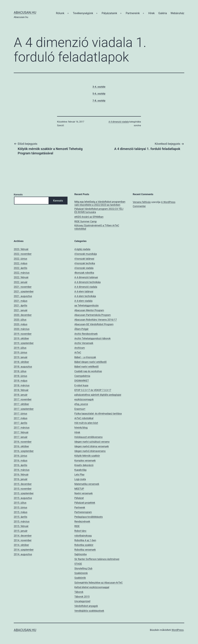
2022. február (21, 277)
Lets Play (79, 474)
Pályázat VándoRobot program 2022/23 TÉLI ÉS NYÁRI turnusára (99, 210)
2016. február (21, 474)
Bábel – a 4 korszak (85, 357)
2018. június (20, 376)
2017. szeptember (24, 409)
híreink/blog (81, 428)
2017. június (20, 414)
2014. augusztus (23, 554)
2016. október (21, 446)
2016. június (20, 456)
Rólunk (60, 13)
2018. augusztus (23, 367)
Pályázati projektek (85, 503)
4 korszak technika (85, 263)
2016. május (21, 460)
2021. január (21, 310)
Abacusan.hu (25, 12)
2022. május (21, 263)
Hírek (151, 13)
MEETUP (79, 489)
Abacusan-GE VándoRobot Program (94, 324)
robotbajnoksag (83, 536)
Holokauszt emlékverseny (88, 437)
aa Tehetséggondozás (86, 305)
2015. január (21, 531)
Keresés (18, 195)
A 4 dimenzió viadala (119, 122)
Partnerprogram (83, 512)
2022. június (20, 259)
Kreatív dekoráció (84, 465)
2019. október (21, 338)
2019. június (20, 352)
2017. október (21, 404)
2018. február (21, 390)
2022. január (21, 282)
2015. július (20, 503)
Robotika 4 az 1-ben (85, 540)
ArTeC (78, 352)
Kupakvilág (80, 470)
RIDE (77, 526)
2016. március (22, 470)
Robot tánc (80, 531)
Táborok (79, 592)
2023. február (21, 249)
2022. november (23, 254)
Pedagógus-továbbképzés (89, 517)
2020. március (22, 329)
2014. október (21, 545)
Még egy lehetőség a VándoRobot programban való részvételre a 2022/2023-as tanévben (100, 203)
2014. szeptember (24, 550)
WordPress (178, 630)
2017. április (20, 423)
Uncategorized (82, 601)
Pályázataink (109, 13)
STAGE (78, 564)
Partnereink (133, 13)
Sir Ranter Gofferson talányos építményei (97, 559)
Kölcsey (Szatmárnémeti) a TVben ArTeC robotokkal (97, 227)
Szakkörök (80, 578)
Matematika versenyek (87, 484)
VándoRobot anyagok (86, 606)
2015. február (21, 526)
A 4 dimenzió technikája (88, 282)
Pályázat (79, 498)
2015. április (20, 517)
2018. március (22, 385)
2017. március (22, 428)
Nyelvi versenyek (84, 493)
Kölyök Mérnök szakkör (87, 456)
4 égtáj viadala (82, 249)
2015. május (21, 512)
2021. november (23, 287)
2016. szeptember (24, 451)
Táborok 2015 (82, 597)
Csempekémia (82, 376)
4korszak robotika (84, 273)
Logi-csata (80, 479)
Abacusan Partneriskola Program (93, 315)
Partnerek (80, 507)
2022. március (22, 273)
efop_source (81, 404)
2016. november (23, 442)
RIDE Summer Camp (86, 221)
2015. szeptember (24, 493)
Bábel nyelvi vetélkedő (86, 367)
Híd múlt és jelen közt (86, 423)
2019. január (21, 357)
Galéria (163, 13)
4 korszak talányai (84, 259)
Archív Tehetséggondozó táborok (92, 338)
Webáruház (177, 13)
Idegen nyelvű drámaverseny (90, 451)
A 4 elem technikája (85, 296)
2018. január (21, 395)
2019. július (20, 348)
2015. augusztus (23, 498)
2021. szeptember (24, 291)
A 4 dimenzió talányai (86, 277)
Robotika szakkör (84, 545)
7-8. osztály (99, 101)
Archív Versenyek (84, 343)
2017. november (23, 399)
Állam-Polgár (81, 329)
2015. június (20, 507)
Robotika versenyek (85, 550)
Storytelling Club (83, 568)
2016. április (20, 465)
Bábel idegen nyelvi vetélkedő (90, 362)
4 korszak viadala (84, 268)
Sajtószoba (81, 554)
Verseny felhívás (142, 202)
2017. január (21, 437)
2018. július (20, 371)
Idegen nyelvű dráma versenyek (92, 446)
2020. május (21, 324)
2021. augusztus (23, 296)
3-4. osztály (99, 87)
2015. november (23, 489)
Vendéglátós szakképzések (89, 611)
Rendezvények (82, 521)
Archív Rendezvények (86, 334)
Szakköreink (81, 573)
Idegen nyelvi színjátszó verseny (92, 442)
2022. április (20, 268)
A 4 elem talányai (84, 291)
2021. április (20, 305)
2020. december (23, 315)
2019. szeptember (24, 343)
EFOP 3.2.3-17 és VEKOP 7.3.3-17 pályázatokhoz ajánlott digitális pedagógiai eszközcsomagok (98, 395)
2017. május (21, 418)
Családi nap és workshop (88, 371)
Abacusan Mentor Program (89, 310)
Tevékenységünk (83, 13)
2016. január (21, 479)
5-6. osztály (99, 94)
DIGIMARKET (82, 381)
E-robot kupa (81, 385)
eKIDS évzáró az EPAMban (89, 217)
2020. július (20, 320)
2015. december (23, 484)
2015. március (22, 521)
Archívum (80, 348)
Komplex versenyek (85, 460)
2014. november (23, 540)
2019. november (23, 334)
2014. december (23, 536)
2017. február (21, 432)
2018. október (21, 362)
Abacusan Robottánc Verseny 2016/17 (96, 320)
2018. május (21, 381)
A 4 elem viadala (83, 301)
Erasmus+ (80, 409)
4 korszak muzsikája (86, 254)
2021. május (21, 301)
